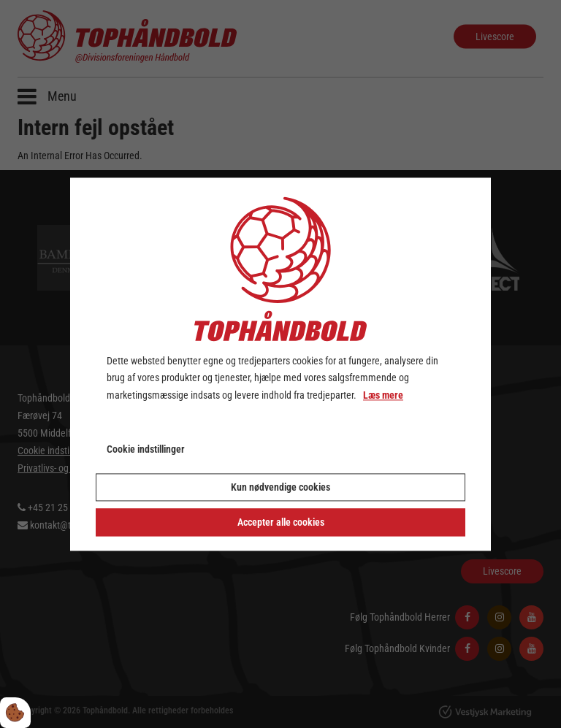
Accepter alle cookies (281, 522)
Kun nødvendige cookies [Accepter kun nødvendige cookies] (280, 487)
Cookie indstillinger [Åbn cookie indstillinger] (146, 449)
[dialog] (280, 364)
